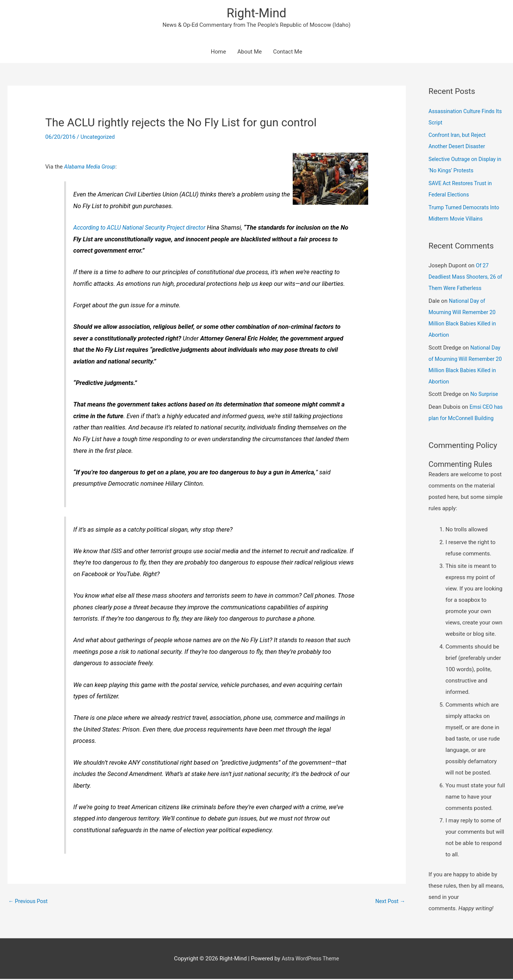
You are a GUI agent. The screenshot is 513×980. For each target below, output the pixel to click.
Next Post (389, 902)
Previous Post (29, 902)
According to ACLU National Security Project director (143, 228)
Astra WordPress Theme (310, 959)
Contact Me (288, 53)
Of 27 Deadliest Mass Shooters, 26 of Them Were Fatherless (464, 278)
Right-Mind (256, 13)
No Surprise (485, 395)
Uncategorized (99, 138)
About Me (250, 53)
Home (218, 53)
